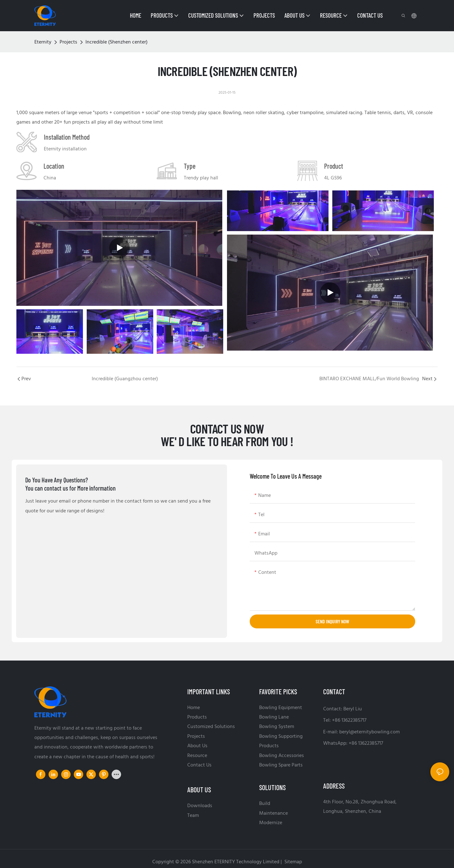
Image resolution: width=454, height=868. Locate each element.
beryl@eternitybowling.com (370, 732)
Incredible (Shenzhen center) (116, 42)
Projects (68, 42)
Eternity (43, 42)
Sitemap (293, 862)
